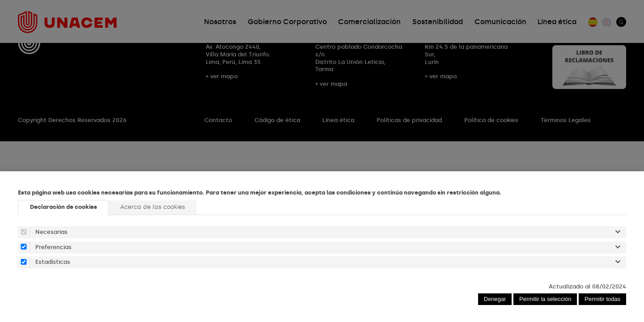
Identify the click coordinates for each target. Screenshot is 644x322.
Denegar (495, 299)
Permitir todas (602, 299)
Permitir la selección (545, 299)
